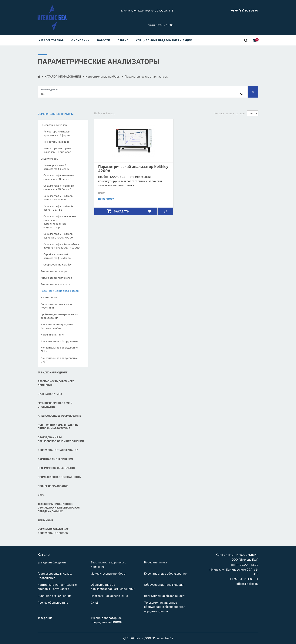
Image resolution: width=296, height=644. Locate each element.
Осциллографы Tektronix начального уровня (58, 198)
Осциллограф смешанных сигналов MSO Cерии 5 (59, 177)
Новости (104, 40)
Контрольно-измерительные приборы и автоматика (58, 427)
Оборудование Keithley (57, 264)
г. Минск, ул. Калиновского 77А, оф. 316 (147, 10)
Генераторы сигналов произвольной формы (57, 133)
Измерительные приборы (103, 76)
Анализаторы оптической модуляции (56, 306)
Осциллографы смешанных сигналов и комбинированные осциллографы (60, 222)
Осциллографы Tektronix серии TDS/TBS (58, 208)
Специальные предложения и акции (164, 40)
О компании (81, 40)
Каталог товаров (51, 40)
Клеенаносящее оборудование (59, 416)
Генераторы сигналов (54, 125)
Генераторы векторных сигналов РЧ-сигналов (57, 150)
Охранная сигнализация (55, 459)
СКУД (41, 495)
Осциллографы (50, 159)
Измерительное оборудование (59, 341)
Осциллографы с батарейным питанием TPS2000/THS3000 (62, 246)
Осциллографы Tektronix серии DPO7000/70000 (58, 236)
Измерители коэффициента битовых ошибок (57, 326)
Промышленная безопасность (59, 477)
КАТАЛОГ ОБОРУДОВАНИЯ (63, 76)
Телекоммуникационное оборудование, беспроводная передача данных (59, 508)
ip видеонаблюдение (53, 372)
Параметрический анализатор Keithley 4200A (133, 168)
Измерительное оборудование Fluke (59, 349)
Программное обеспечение (57, 468)
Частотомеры (49, 297)
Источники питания (52, 334)
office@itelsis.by (247, 584)
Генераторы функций (56, 142)
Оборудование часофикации (58, 450)
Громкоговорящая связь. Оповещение (55, 405)
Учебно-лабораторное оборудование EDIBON (53, 531)
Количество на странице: (230, 113)
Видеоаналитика (50, 394)
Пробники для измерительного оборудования (59, 316)
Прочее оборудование (53, 486)
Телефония (46, 520)
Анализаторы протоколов (56, 278)
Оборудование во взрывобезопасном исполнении (61, 439)
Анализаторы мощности (55, 284)
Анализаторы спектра (54, 271)
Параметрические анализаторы (60, 291)
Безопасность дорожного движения (56, 383)
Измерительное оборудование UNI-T (59, 360)
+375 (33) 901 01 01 (244, 579)
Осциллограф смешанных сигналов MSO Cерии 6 (59, 187)
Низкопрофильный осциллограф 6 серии (56, 167)
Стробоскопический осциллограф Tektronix (57, 256)
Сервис (123, 40)
